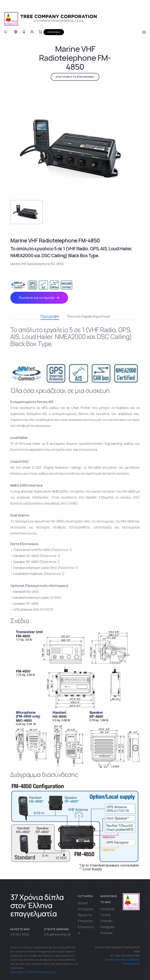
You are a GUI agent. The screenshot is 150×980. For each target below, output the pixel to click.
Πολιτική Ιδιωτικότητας (42, 972)
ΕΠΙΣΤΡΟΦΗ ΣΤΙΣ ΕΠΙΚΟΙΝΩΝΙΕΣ (75, 77)
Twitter (106, 915)
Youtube (106, 933)
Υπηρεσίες (85, 921)
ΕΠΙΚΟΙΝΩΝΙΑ (54, 32)
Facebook (107, 909)
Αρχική (83, 903)
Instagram (108, 927)
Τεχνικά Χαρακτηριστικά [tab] (88, 316)
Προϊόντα (85, 915)
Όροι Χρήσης (18, 972)
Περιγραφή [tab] (50, 317)
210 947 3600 (20, 934)
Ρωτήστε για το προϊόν (39, 298)
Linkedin (106, 921)
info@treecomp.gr (57, 934)
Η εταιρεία (85, 909)
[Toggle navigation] (144, 32)
